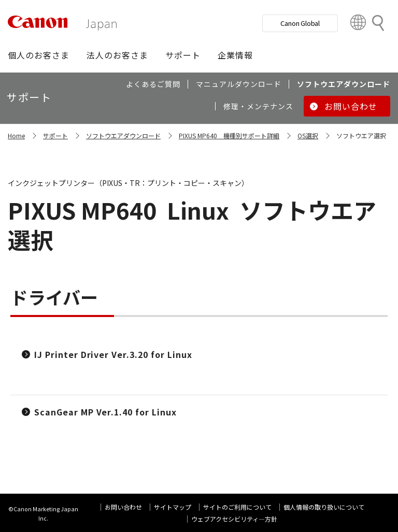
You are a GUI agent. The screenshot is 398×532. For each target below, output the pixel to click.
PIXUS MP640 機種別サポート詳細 (229, 135)
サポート (55, 135)
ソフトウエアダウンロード (123, 135)
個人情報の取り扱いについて (324, 507)
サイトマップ (173, 507)
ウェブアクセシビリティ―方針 (234, 519)
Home (16, 135)
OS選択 (308, 135)
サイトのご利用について (237, 507)
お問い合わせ (123, 507)
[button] (39, 55)
